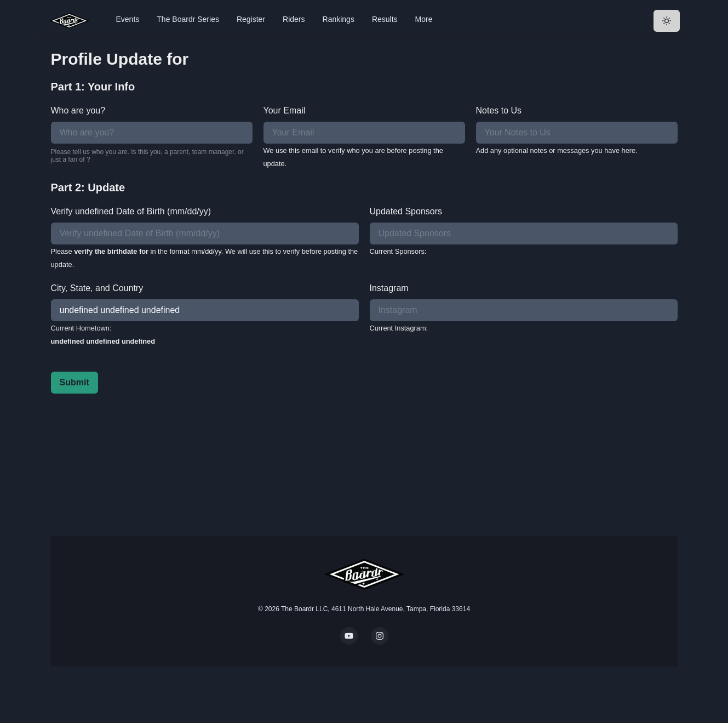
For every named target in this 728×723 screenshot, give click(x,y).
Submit (74, 382)
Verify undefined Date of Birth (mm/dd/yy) (131, 211)
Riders (294, 19)
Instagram (389, 288)
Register (251, 19)
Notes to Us (499, 110)
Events (128, 19)
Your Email (285, 110)
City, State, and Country (97, 288)
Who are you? (78, 110)
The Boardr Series (188, 19)
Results (385, 19)
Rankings (339, 19)
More (424, 19)
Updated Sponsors (406, 211)
